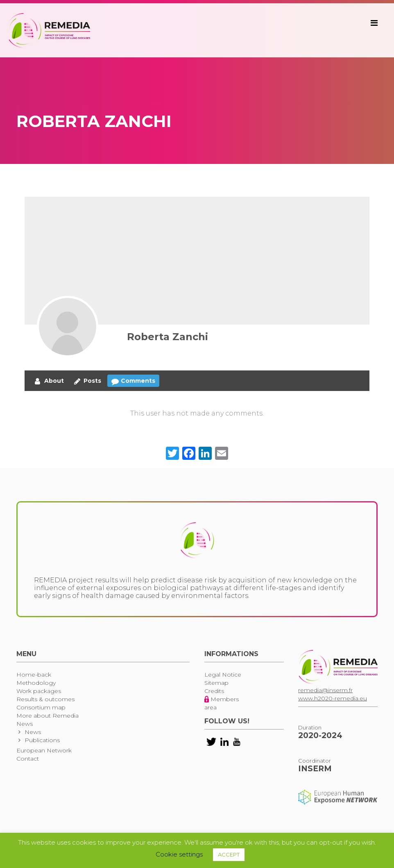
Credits (214, 691)
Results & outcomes (45, 699)
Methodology (36, 683)
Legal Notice (223, 675)
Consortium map (41, 707)
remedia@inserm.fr (325, 690)
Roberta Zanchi (168, 337)
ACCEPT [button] (229, 854)
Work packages (39, 691)
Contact (28, 759)
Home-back (34, 675)
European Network (44, 750)
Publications (42, 740)
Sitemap (216, 683)
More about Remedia (48, 716)
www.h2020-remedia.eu (333, 698)
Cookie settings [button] (179, 854)
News (25, 724)
